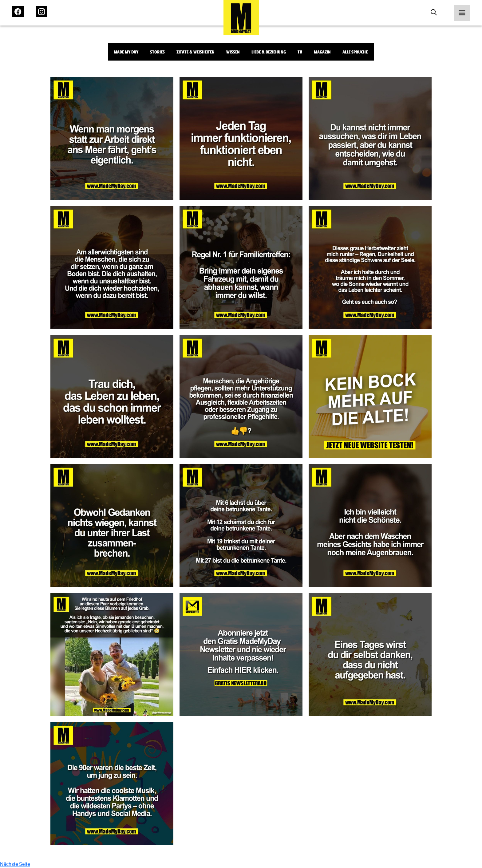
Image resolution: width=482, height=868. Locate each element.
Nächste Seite (15, 864)
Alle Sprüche (355, 52)
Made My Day (126, 52)
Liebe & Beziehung (269, 52)
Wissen (233, 52)
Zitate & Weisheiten (196, 52)
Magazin (322, 52)
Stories (157, 52)
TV (300, 52)
